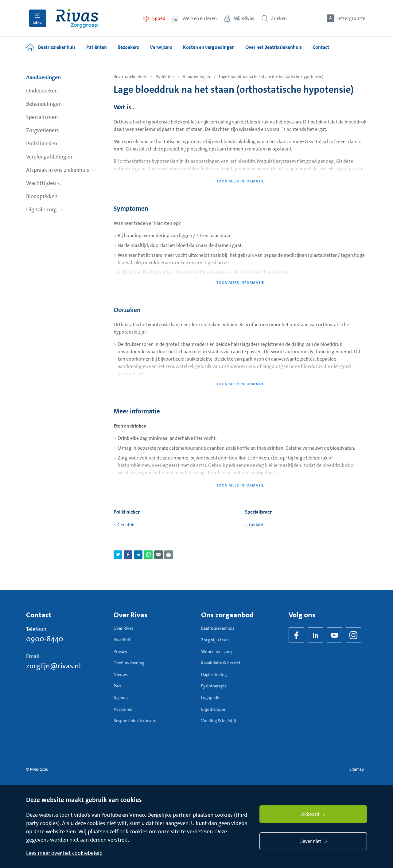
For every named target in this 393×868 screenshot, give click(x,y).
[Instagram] (353, 635)
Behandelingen (44, 104)
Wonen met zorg (216, 651)
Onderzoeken (42, 91)
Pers (118, 686)
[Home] (77, 18)
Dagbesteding (214, 674)
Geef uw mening (129, 663)
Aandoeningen (43, 77)
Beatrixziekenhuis (130, 76)
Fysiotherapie (214, 686)
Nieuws (121, 674)
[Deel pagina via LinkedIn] (138, 555)
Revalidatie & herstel (221, 663)
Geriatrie (126, 525)
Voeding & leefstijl (219, 721)
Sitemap (357, 769)
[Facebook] (296, 635)
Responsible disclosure (135, 721)
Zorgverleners (43, 130)
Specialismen (42, 117)
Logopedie (211, 698)
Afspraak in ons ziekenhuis (61, 170)
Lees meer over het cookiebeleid (64, 853)
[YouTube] (334, 635)
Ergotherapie (213, 709)
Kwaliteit (122, 640)
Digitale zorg (45, 209)
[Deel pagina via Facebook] (128, 555)
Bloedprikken (42, 196)
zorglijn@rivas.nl (53, 666)
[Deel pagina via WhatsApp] (148, 555)
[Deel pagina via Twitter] (118, 555)
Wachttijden (44, 183)
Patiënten (165, 76)
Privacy (120, 651)
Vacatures (123, 709)
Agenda (121, 698)
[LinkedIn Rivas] (315, 635)
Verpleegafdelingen (49, 157)
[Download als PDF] (169, 555)
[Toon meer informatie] (240, 169)
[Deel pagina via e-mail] (158, 555)
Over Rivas (123, 628)
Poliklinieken (42, 143)
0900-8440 (45, 639)
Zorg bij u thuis (215, 640)
